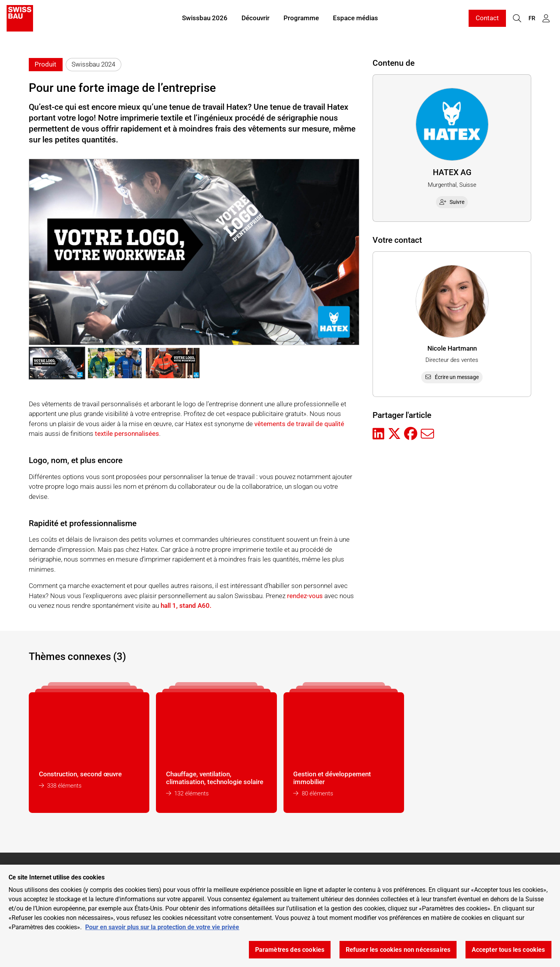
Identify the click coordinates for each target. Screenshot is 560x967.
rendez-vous (305, 596)
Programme (301, 19)
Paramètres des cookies (290, 950)
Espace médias (355, 19)
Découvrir (255, 19)
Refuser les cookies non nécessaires (398, 950)
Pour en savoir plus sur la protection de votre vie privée (162, 927)
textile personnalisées (127, 433)
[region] (280, 916)
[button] (57, 363)
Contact (487, 19)
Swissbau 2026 (205, 19)
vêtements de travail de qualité (299, 424)
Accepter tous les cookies (508, 950)
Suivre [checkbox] (452, 202)
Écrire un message (452, 377)
